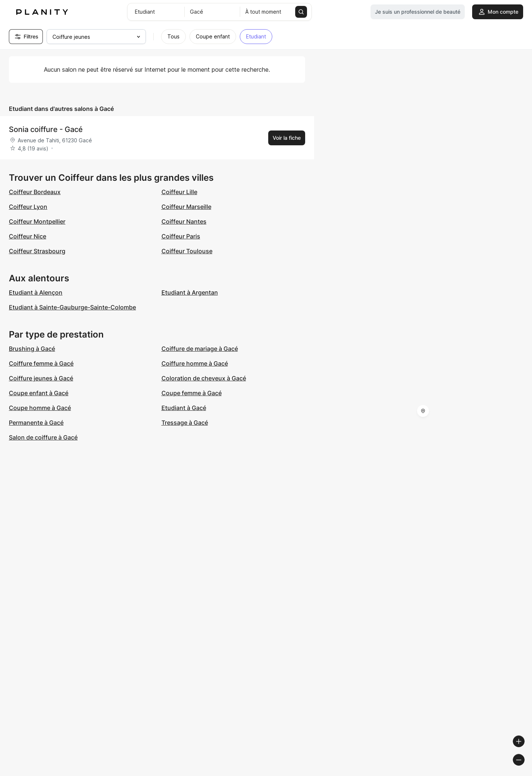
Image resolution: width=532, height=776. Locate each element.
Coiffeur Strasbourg (37, 251)
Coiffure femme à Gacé (41, 363)
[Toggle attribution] (524, 769)
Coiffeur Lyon (28, 207)
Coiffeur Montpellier (37, 221)
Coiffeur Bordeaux (35, 192)
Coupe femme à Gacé (192, 393)
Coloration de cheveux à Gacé (204, 378)
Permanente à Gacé (36, 423)
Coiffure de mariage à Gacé (200, 349)
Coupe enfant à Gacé (39, 393)
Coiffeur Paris (181, 236)
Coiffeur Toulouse (187, 251)
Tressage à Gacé (185, 423)
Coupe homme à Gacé (40, 408)
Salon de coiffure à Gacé (43, 437)
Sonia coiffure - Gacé (46, 129)
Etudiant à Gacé (184, 408)
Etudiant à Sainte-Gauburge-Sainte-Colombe (72, 307)
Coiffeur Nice (28, 236)
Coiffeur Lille (179, 192)
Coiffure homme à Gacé (195, 363)
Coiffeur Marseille (186, 207)
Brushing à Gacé (32, 349)
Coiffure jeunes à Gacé (41, 378)
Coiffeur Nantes (184, 221)
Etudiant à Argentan (190, 292)
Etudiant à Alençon (36, 292)
